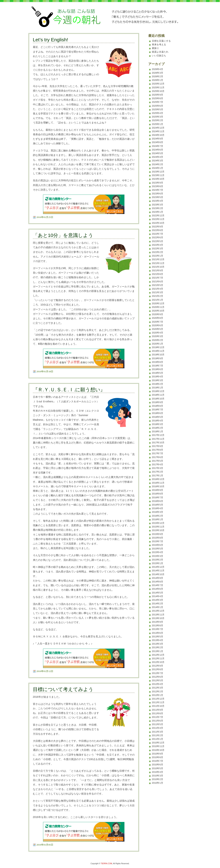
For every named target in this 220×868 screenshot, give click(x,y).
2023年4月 (158, 201)
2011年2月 (158, 735)
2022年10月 (158, 223)
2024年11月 (158, 131)
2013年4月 (158, 640)
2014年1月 (158, 607)
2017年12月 (158, 435)
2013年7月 (158, 629)
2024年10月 (158, 135)
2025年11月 (158, 87)
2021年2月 (158, 296)
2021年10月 (158, 267)
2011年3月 (158, 732)
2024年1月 (158, 168)
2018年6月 (158, 413)
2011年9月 (158, 710)
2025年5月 (158, 109)
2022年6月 (158, 237)
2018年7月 (158, 410)
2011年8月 (158, 713)
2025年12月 (158, 84)
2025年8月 (158, 98)
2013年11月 (158, 615)
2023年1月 (158, 212)
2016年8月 (158, 494)
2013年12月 (158, 611)
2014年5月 (158, 593)
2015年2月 (158, 560)
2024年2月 (158, 164)
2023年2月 (158, 208)
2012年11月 (158, 658)
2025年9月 (158, 95)
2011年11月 (158, 702)
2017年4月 (158, 464)
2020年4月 (158, 333)
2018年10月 (158, 399)
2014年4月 (158, 596)
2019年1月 (158, 388)
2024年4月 (158, 157)
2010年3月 (158, 776)
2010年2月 (158, 779)
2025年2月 (158, 120)
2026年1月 (158, 80)
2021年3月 (158, 292)
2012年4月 (158, 684)
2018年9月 (158, 402)
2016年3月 (158, 512)
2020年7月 (158, 322)
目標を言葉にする (161, 41)
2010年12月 (158, 743)
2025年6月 (158, 106)
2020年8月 (158, 318)
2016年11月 (158, 483)
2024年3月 (158, 161)
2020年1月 (158, 344)
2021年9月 (158, 270)
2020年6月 (158, 325)
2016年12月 (158, 479)
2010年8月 (158, 757)
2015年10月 (158, 530)
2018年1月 (158, 431)
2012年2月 (158, 691)
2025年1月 (158, 124)
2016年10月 (158, 486)
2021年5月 (158, 285)
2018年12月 (158, 391)
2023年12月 (158, 172)
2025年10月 (158, 91)
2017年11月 (158, 439)
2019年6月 (158, 369)
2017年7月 (158, 453)
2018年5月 (158, 417)
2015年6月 (158, 545)
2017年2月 (158, 472)
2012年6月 (158, 677)
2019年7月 (158, 366)
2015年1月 (158, 563)
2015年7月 (158, 541)
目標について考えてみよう (63, 689)
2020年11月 (158, 307)
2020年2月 (158, 340)
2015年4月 (158, 552)
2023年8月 (158, 186)
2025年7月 (158, 102)
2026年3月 (158, 73)
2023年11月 (158, 175)
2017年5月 (158, 461)
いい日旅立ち (159, 56)
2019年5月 (158, 373)
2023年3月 (158, 205)
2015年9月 (158, 534)
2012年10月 (158, 662)
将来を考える (159, 45)
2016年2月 (158, 516)
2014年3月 (158, 600)
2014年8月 (158, 582)
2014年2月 (158, 604)
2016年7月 (158, 497)
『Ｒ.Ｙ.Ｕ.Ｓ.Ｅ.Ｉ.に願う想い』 (69, 390)
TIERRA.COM (106, 864)
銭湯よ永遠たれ (160, 52)
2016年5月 (158, 505)
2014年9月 (158, 578)
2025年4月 (158, 113)
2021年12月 (158, 259)
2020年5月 (158, 329)
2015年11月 (158, 527)
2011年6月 (158, 721)
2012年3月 (158, 688)
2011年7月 (158, 717)
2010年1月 (158, 783)
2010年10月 (158, 750)
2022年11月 (158, 219)
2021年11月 (158, 263)
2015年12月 (158, 523)
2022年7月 (158, 234)
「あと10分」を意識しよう (63, 235)
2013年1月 (158, 651)
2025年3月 (158, 117)
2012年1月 (158, 695)
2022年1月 (158, 256)
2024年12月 (158, 128)
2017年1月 (158, 476)
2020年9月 (158, 314)
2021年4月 (158, 289)
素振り (155, 48)
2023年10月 (158, 179)
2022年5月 (158, 241)
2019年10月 (158, 355)
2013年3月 (158, 644)
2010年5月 (158, 768)
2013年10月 (158, 618)
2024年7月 (158, 146)
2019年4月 (158, 377)
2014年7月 (158, 585)
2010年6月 (158, 765)
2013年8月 (158, 625)
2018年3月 (158, 424)
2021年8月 (158, 274)
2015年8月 (158, 538)
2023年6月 (158, 194)
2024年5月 (158, 153)
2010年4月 (158, 772)
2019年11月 (158, 351)
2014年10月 (158, 574)
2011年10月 (158, 706)
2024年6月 (158, 150)
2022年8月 (158, 230)
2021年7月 (158, 278)
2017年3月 (158, 468)
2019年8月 (158, 362)
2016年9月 (158, 490)
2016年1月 (158, 519)
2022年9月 (158, 227)
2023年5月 (158, 197)
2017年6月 (158, 457)
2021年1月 (158, 300)
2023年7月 (158, 190)
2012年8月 (158, 669)
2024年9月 (158, 139)
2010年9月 (158, 754)
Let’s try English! (51, 40)
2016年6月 (158, 501)
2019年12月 (158, 347)
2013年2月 (158, 647)
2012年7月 (158, 673)
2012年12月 (158, 655)
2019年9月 (158, 358)
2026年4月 (158, 69)
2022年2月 (158, 252)
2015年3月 (158, 556)
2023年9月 (158, 183)
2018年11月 (158, 395)
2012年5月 (158, 680)
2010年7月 (158, 761)
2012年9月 (158, 666)
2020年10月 (158, 311)
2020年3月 (158, 336)
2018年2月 (158, 428)
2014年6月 (158, 589)
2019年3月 (158, 380)
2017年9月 (158, 446)
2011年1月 (158, 739)
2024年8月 (158, 142)
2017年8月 (158, 450)
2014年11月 (158, 571)
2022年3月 (158, 249)
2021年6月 (158, 282)
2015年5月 (158, 549)
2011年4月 (158, 728)
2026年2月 (158, 76)
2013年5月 (158, 637)
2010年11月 (158, 746)
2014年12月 (158, 567)
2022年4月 (158, 245)
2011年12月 (158, 699)
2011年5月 (158, 724)
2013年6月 (158, 633)
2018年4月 (158, 421)
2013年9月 (158, 622)
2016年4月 (158, 508)
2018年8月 (158, 406)
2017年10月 (158, 443)
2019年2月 (158, 384)
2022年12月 (158, 216)
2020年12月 (158, 303)
